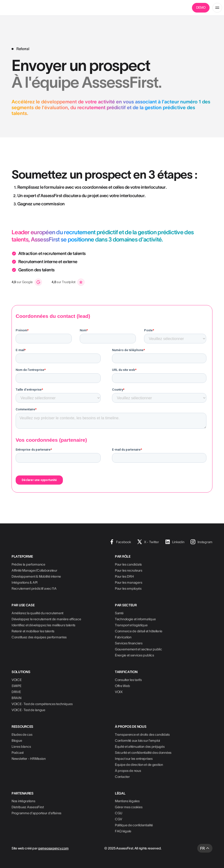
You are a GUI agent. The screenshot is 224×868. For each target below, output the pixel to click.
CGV (119, 819)
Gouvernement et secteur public (138, 649)
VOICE (17, 680)
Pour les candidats (128, 564)
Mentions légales (127, 801)
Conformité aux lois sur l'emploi (137, 741)
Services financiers (129, 643)
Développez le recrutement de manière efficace (46, 619)
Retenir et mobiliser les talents (33, 631)
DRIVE (16, 692)
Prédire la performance (28, 564)
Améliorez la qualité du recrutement (37, 613)
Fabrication (123, 637)
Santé (119, 613)
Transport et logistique (131, 625)
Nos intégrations (23, 801)
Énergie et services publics (134, 655)
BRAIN (16, 698)
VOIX (119, 692)
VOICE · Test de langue (28, 710)
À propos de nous (128, 771)
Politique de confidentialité (134, 825)
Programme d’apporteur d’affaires (36, 813)
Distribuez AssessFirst (28, 807)
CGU (119, 813)
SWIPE (16, 686)
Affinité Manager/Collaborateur (34, 570)
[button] (217, 8)
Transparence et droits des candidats (142, 734)
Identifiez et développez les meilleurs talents (43, 625)
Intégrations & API (25, 582)
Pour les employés (128, 588)
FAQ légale (123, 831)
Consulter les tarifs (128, 680)
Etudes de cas (22, 734)
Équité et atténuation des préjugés (140, 747)
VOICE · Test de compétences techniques (42, 704)
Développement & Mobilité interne (36, 576)
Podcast (18, 753)
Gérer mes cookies (129, 807)
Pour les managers (128, 582)
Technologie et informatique (135, 619)
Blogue (17, 741)
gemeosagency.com (53, 848)
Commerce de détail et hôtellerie (139, 631)
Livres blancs (21, 747)
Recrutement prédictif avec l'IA (34, 588)
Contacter (122, 777)
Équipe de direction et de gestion (139, 765)
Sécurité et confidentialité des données (143, 753)
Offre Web (122, 686)
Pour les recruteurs (129, 570)
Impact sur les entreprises (134, 759)
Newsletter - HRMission (29, 759)
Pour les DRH (124, 576)
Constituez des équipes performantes (39, 637)
